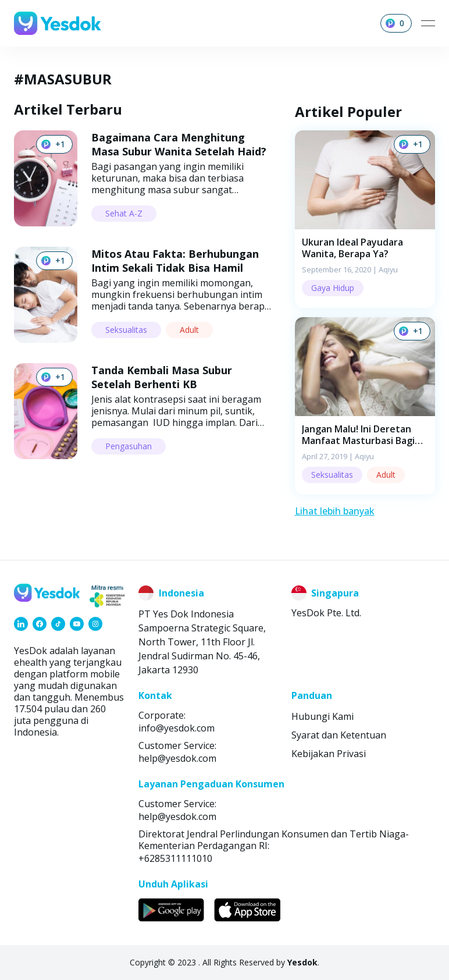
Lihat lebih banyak (335, 511)
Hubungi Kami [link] (323, 716)
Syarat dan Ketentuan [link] (339, 735)
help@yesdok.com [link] (177, 758)
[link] (21, 624)
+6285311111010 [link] (175, 858)
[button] (365, 219)
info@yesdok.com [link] (177, 728)
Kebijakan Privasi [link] (329, 754)
